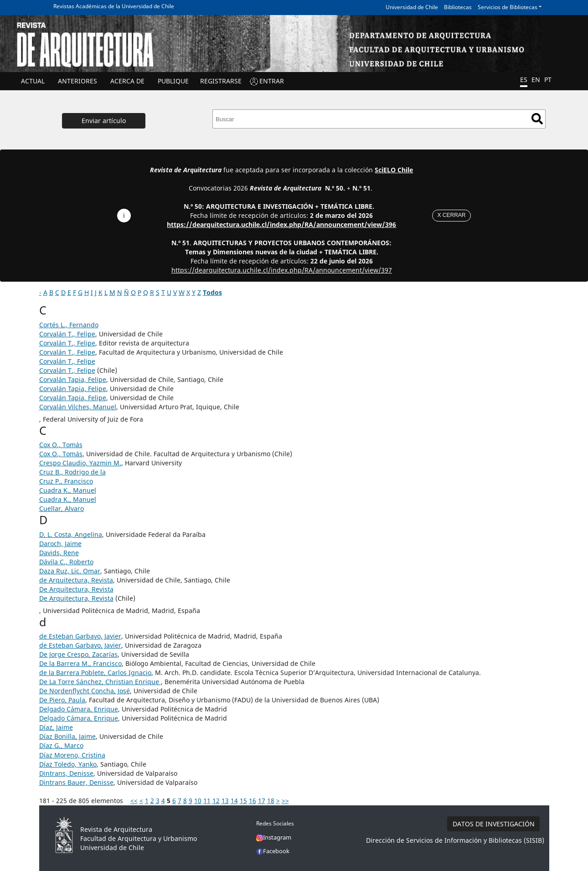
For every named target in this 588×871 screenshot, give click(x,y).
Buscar (537, 119)
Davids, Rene (59, 553)
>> (285, 801)
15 (243, 801)
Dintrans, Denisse (66, 773)
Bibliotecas (458, 7)
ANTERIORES (77, 81)
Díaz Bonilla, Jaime (67, 736)
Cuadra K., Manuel (68, 490)
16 (253, 801)
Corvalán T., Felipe (67, 334)
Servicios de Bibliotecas (508, 7)
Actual (33, 81)
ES (524, 80)
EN (536, 80)
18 (271, 801)
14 (234, 801)
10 (198, 801)
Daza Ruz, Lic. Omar (70, 571)
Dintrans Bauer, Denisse (76, 782)
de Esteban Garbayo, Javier (80, 636)
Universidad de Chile (412, 7)
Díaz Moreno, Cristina (72, 755)
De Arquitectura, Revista (76, 589)
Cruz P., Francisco (66, 481)
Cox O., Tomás (61, 445)
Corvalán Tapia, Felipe (73, 379)
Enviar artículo (104, 121)
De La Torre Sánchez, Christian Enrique (100, 682)
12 (216, 801)
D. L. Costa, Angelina (71, 534)
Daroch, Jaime (60, 544)
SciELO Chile (394, 170)
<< (134, 801)
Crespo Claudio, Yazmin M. (80, 463)
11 (207, 801)
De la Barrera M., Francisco (80, 663)
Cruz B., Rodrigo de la (72, 472)
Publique (173, 81)
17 (262, 801)
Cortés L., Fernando (69, 325)
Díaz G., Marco (61, 745)
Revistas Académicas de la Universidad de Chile (114, 6)
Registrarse (221, 81)
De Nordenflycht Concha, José (85, 691)
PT (548, 80)
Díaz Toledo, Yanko (68, 764)
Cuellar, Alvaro (62, 508)
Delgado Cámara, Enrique (79, 709)
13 (225, 801)
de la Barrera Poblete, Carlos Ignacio (95, 673)
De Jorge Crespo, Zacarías (78, 654)
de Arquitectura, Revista (76, 580)
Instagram (274, 837)
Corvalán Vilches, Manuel (78, 407)
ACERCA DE (127, 81)
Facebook (273, 851)
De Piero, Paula (62, 700)
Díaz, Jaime (56, 727)
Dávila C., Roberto (66, 562)
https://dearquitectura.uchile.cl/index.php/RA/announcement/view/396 (281, 224)
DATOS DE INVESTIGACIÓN (494, 824)
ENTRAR (272, 81)
